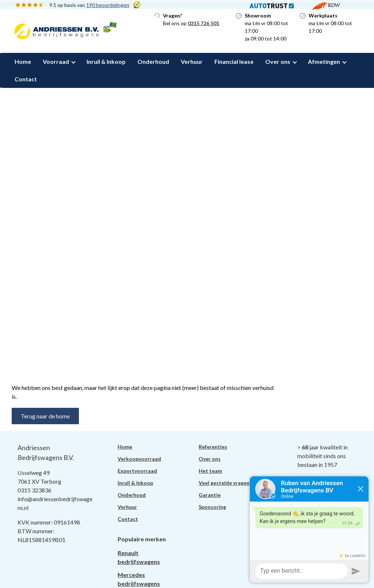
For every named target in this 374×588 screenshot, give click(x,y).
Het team (210, 471)
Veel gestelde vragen (224, 483)
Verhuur (192, 61)
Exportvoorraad (137, 471)
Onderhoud (153, 61)
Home (23, 61)
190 (108, 5)
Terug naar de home (45, 416)
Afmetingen (324, 61)
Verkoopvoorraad (139, 459)
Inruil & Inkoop (106, 61)
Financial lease (234, 61)
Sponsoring (212, 507)
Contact (26, 79)
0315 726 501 (203, 23)
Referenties (213, 447)
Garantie (210, 495)
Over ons (278, 61)
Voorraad (56, 61)
